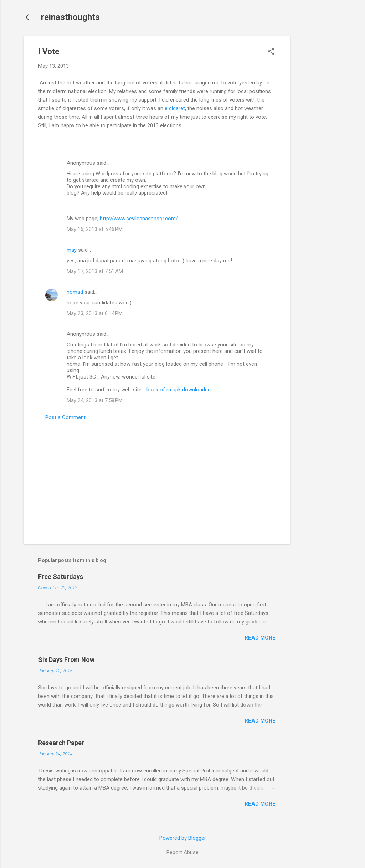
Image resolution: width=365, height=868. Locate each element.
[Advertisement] (318, 143)
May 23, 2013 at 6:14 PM (95, 313)
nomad (75, 292)
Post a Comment (65, 417)
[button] (271, 52)
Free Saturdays (61, 577)
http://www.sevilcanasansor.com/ (139, 219)
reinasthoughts (70, 17)
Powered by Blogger (183, 838)
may (72, 250)
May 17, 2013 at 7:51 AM (95, 271)
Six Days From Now (66, 660)
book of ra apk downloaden (179, 390)
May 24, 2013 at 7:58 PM (95, 400)
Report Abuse (182, 852)
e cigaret (175, 108)
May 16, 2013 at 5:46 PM (95, 229)
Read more (260, 638)
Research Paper (61, 743)
